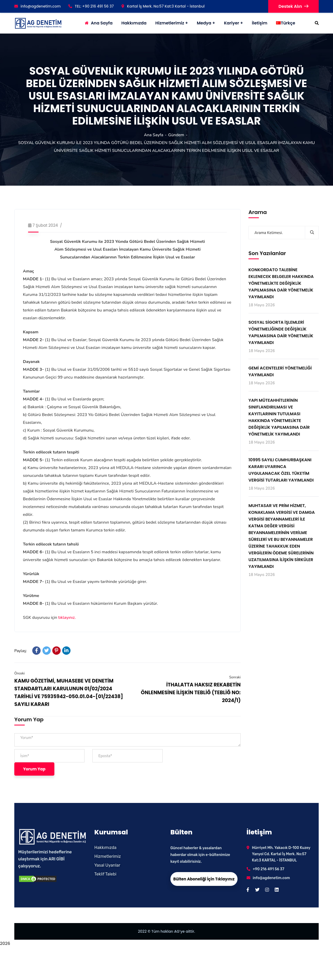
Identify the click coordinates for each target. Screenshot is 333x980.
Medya (204, 23)
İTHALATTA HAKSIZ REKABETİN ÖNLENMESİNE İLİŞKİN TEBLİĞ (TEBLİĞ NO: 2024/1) (191, 693)
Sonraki (235, 677)
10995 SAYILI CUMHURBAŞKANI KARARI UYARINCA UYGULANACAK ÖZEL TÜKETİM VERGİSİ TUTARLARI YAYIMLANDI (281, 470)
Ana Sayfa (153, 135)
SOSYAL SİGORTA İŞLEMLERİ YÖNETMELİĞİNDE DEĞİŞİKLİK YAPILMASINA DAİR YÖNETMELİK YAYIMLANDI (281, 332)
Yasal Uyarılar (107, 865)
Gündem (176, 135)
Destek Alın (293, 6)
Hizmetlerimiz (170, 23)
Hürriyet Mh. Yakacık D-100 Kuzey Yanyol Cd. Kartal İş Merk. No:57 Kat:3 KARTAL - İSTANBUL (281, 854)
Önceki (20, 673)
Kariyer (232, 23)
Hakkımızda (105, 848)
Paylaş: (21, 651)
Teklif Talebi (105, 874)
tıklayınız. (67, 618)
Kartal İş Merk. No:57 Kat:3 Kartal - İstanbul (163, 6)
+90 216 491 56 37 (269, 869)
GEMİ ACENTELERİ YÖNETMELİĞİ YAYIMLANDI (280, 371)
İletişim (260, 23)
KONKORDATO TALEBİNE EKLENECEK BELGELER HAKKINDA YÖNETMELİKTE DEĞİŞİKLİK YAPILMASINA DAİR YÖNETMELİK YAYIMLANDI (281, 283)
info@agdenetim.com (37, 6)
